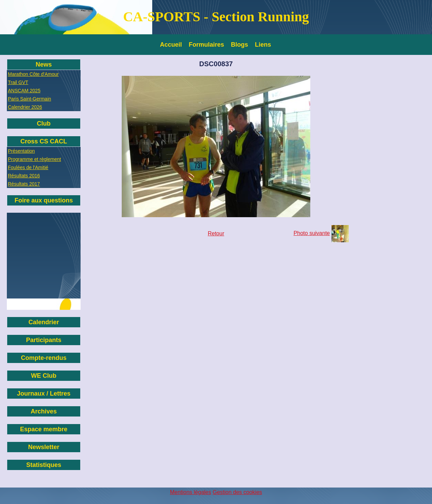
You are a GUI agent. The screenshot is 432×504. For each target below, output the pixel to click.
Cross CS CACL (44, 141)
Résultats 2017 (24, 184)
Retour (216, 233)
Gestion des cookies (237, 492)
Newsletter (44, 447)
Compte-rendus (44, 358)
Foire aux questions (44, 200)
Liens (263, 45)
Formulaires (207, 45)
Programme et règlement (34, 159)
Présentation (21, 151)
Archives (44, 411)
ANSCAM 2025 (24, 91)
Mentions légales (191, 492)
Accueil (171, 45)
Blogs (240, 45)
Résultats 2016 (24, 176)
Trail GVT (18, 82)
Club (44, 124)
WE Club (44, 376)
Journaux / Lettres (44, 394)
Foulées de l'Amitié (28, 167)
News (44, 65)
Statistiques (44, 465)
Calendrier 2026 (25, 107)
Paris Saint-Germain (29, 99)
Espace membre (44, 429)
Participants (44, 340)
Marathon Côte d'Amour (33, 74)
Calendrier (44, 322)
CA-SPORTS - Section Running (216, 17)
